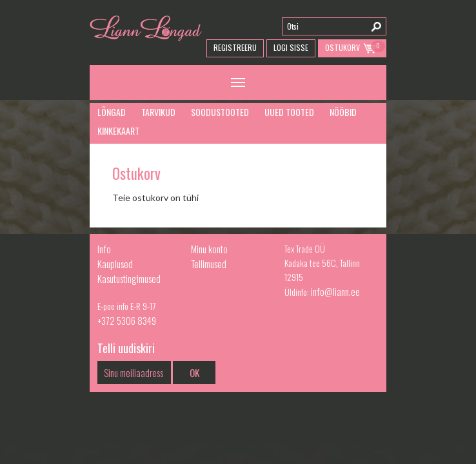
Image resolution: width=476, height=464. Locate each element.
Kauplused (115, 264)
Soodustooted (220, 112)
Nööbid (343, 112)
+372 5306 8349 (127, 320)
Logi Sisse (291, 47)
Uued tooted (289, 112)
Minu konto (209, 249)
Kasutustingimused (129, 278)
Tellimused (209, 264)
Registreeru (235, 47)
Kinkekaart (118, 130)
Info (104, 249)
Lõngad (112, 112)
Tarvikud (158, 112)
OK (194, 372)
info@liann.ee (335, 291)
